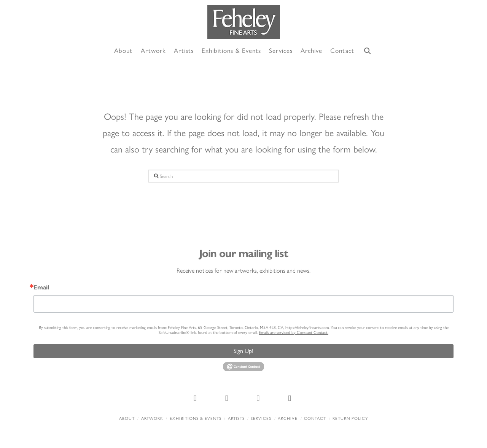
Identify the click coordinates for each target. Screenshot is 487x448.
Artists (236, 419)
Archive (288, 419)
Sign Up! (243, 351)
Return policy (350, 419)
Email (41, 288)
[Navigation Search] (368, 51)
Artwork (152, 419)
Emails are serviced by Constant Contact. (294, 333)
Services (261, 419)
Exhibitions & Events (196, 419)
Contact (315, 419)
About (127, 419)
